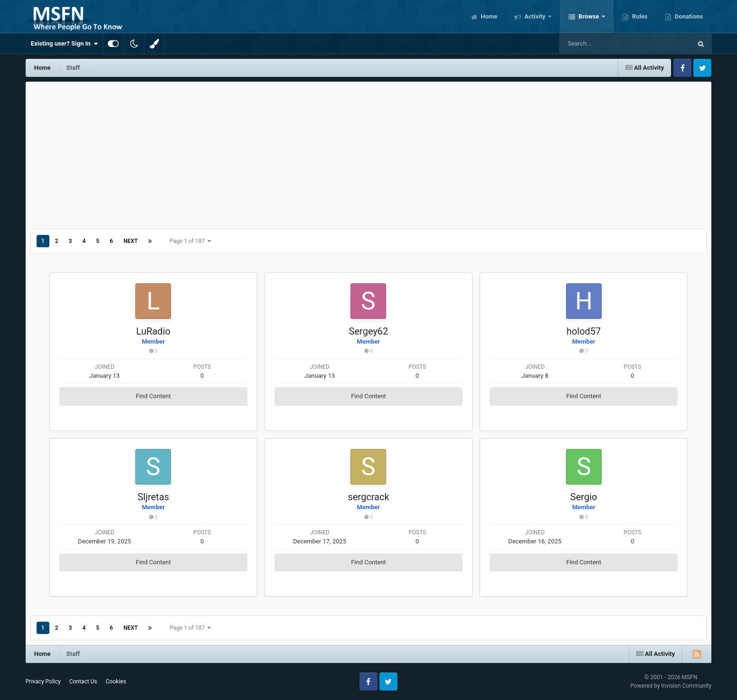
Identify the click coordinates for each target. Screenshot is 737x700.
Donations (688, 16)
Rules (639, 16)
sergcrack (368, 497)
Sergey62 (369, 331)
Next (131, 241)
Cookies (116, 681)
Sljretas (153, 497)
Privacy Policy (43, 681)
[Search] (602, 44)
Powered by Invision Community (671, 686)
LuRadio (153, 331)
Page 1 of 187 (190, 241)
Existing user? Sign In (64, 44)
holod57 (584, 331)
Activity (535, 16)
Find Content (153, 396)
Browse (589, 16)
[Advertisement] (368, 153)
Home (488, 16)
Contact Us (83, 681)
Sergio (584, 497)
